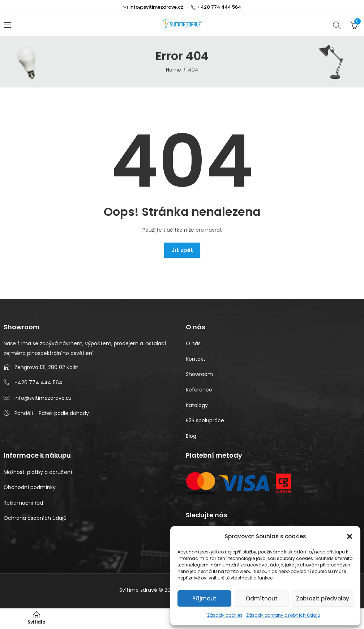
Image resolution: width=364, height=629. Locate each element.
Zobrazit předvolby (323, 598)
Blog (191, 436)
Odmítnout (262, 598)
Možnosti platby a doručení (38, 472)
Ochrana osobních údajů (35, 518)
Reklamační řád (23, 503)
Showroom (199, 374)
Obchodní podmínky (30, 487)
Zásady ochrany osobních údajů (283, 615)
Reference (199, 390)
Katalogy (197, 405)
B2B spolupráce (205, 420)
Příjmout (204, 598)
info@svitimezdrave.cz (43, 398)
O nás (193, 343)
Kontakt (196, 359)
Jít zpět (182, 250)
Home (174, 70)
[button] (350, 536)
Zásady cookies (225, 615)
